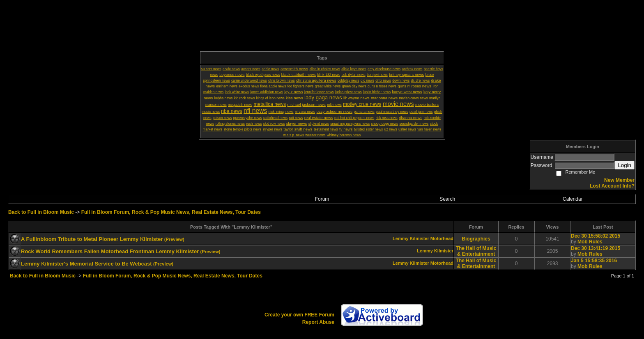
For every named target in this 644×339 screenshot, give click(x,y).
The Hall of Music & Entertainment (476, 251)
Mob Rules (590, 242)
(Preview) (174, 239)
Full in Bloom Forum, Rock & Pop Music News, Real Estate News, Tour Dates (171, 212)
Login (624, 165)
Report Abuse (318, 322)
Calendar (573, 199)
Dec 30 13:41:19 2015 (596, 248)
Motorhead (442, 238)
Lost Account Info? (612, 186)
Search (447, 199)
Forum (322, 199)
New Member (619, 180)
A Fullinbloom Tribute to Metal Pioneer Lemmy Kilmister (92, 239)
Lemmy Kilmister (411, 238)
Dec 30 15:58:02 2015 (596, 236)
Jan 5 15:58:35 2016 (594, 261)
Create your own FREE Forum (299, 315)
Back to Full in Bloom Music (41, 212)
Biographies (476, 239)
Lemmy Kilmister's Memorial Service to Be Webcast (86, 264)
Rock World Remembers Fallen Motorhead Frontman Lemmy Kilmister (110, 251)
